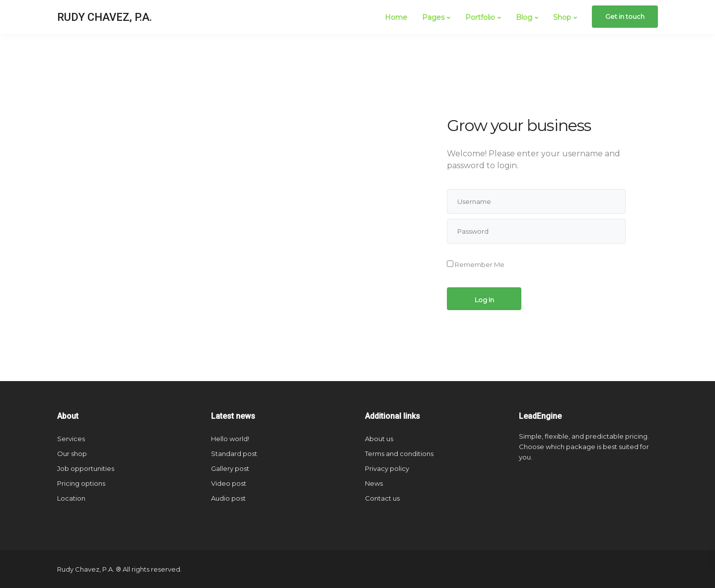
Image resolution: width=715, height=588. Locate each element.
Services (71, 439)
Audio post (228, 498)
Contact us (382, 498)
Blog (524, 17)
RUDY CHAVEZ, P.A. (105, 17)
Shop (562, 17)
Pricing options (81, 483)
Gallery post (230, 468)
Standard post (234, 454)
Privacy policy (387, 468)
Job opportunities (86, 468)
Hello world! (230, 439)
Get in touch (625, 16)
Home (396, 17)
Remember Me (476, 264)
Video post (229, 483)
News (374, 483)
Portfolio (480, 17)
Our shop (72, 454)
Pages (433, 17)
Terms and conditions (399, 454)
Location (71, 498)
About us (379, 439)
